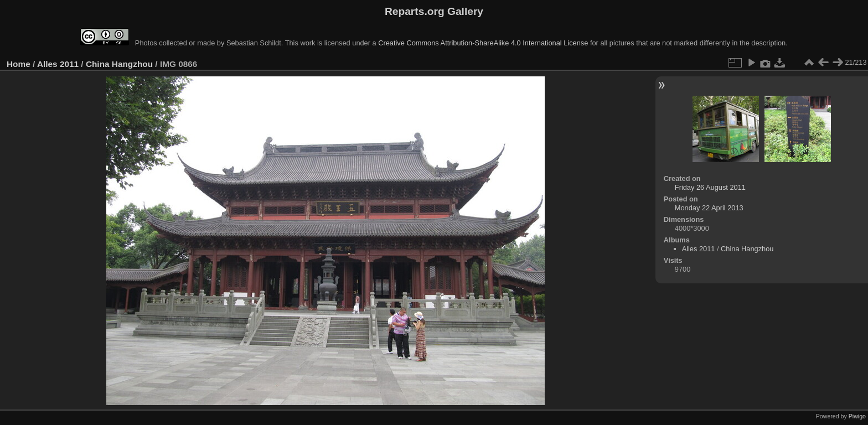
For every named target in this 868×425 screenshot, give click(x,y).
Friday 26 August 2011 (710, 187)
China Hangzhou (119, 64)
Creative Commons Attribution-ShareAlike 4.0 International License (483, 43)
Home (19, 64)
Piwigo (857, 416)
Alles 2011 (58, 64)
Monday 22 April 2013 (709, 208)
